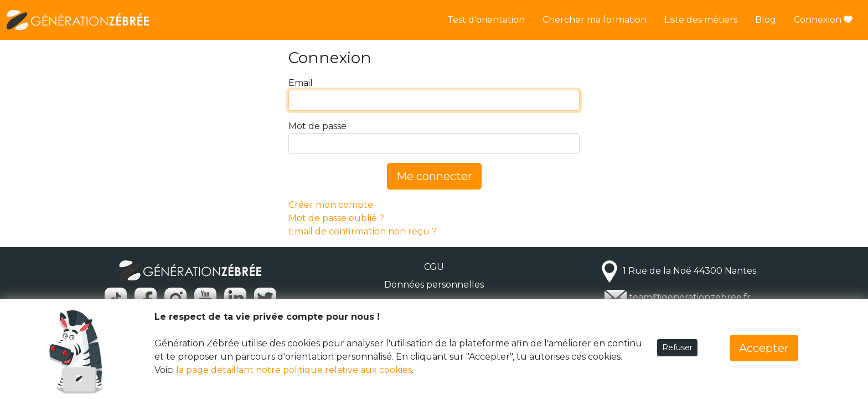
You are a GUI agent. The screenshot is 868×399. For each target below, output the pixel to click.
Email (301, 83)
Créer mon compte (331, 205)
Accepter (764, 348)
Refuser (677, 347)
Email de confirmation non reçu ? (363, 231)
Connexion (823, 20)
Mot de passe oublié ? (336, 218)
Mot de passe (317, 126)
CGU (434, 267)
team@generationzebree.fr (690, 297)
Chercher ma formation (595, 20)
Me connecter (434, 176)
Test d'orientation (486, 20)
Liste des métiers (701, 20)
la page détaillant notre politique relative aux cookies (294, 370)
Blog (766, 20)
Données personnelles (434, 285)
